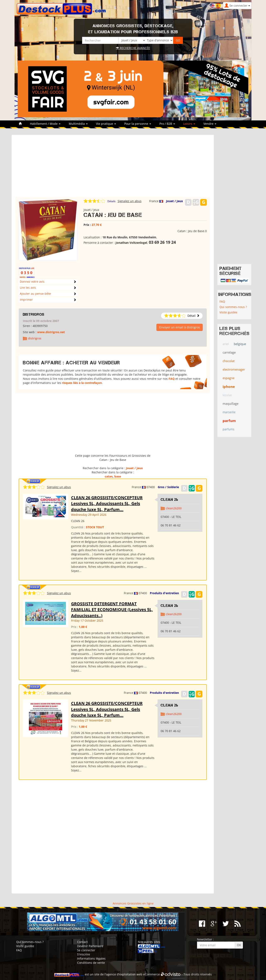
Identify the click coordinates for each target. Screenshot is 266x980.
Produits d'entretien (164, 593)
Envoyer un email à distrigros (180, 327)
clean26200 (174, 508)
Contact (82, 942)
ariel (226, 344)
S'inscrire (84, 954)
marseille (229, 412)
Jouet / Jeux (174, 201)
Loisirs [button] (189, 124)
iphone (229, 387)
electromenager (234, 369)
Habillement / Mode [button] (45, 124)
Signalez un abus (130, 201)
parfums (228, 429)
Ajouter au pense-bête (35, 294)
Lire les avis (28, 288)
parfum (229, 421)
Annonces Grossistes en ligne (133, 903)
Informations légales (91, 958)
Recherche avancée (133, 48)
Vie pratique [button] (106, 124)
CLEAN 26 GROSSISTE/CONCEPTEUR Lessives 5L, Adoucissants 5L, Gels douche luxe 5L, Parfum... (107, 504)
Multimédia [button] (78, 124)
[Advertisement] (113, 168)
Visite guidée (228, 312)
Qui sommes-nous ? (233, 307)
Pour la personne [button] (138, 124)
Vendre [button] (210, 124)
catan (109, 476)
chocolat (229, 361)
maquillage (230, 403)
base (118, 476)
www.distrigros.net (51, 332)
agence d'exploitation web (124, 974)
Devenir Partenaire (90, 946)
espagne (228, 378)
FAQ (172, 379)
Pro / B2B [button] (167, 124)
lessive (227, 395)
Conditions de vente (91, 963)
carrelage (229, 352)
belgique (240, 344)
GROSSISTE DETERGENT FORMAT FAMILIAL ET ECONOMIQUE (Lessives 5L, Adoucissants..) (112, 610)
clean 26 (169, 500)
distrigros (34, 314)
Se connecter (86, 950)
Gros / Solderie (168, 487)
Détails (111, 201)
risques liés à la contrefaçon (82, 383)
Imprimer (26, 300)
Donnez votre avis (32, 282)
